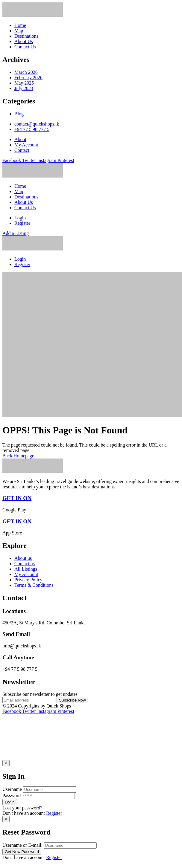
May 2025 (24, 83)
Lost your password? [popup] (22, 808)
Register (54, 813)
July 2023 (24, 88)
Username (12, 789)
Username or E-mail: (22, 845)
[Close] (6, 763)
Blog (19, 114)
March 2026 (26, 72)
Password (12, 796)
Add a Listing (16, 233)
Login (20, 218)
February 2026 (28, 78)
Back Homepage (18, 456)
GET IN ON (17, 498)
